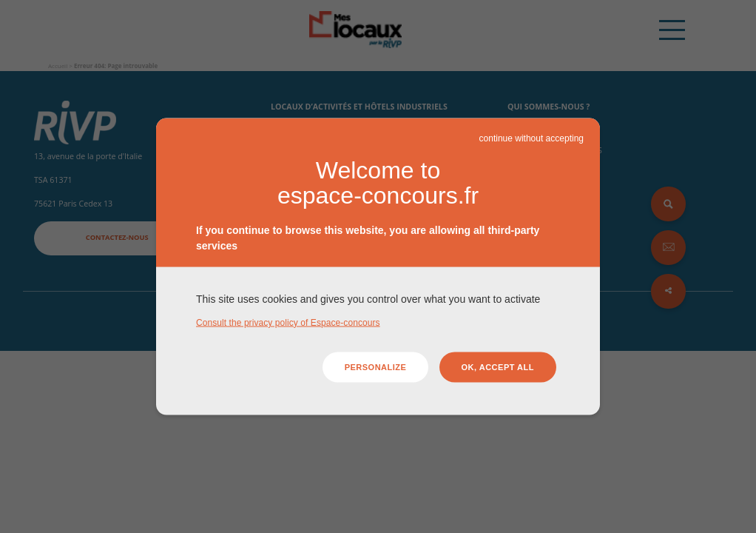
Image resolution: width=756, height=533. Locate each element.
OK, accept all (498, 367)
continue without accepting (531, 138)
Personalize (376, 367)
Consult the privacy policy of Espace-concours (288, 322)
